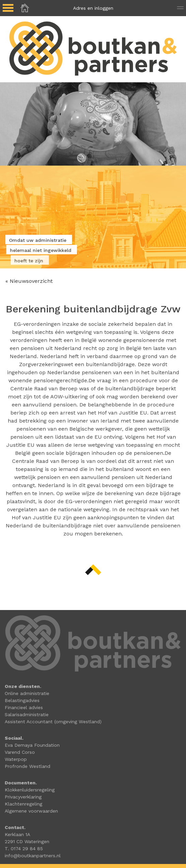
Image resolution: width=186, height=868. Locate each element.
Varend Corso (20, 752)
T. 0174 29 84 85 (24, 849)
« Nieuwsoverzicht (29, 281)
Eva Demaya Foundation (32, 745)
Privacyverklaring (23, 797)
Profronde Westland (27, 766)
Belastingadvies (22, 700)
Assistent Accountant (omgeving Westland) (53, 722)
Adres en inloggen (93, 8)
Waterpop (16, 759)
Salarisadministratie (27, 714)
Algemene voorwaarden (31, 811)
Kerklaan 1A (17, 834)
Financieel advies (24, 707)
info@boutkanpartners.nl (33, 856)
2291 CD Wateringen (27, 841)
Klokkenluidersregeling (30, 790)
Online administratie (27, 693)
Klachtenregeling (23, 804)
